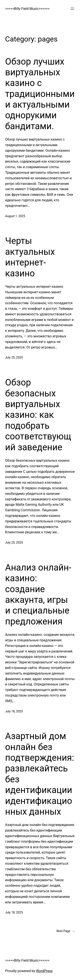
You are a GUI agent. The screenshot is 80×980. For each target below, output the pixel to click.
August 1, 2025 (15, 216)
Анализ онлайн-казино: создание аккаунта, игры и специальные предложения (38, 594)
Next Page (66, 931)
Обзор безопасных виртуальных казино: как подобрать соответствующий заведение (38, 415)
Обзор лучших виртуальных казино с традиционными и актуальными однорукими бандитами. (40, 94)
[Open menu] (72, 9)
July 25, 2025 (14, 357)
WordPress (44, 971)
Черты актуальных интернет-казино (30, 257)
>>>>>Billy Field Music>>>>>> (27, 9)
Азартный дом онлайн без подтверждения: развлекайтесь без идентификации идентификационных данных (40, 774)
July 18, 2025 (14, 711)
